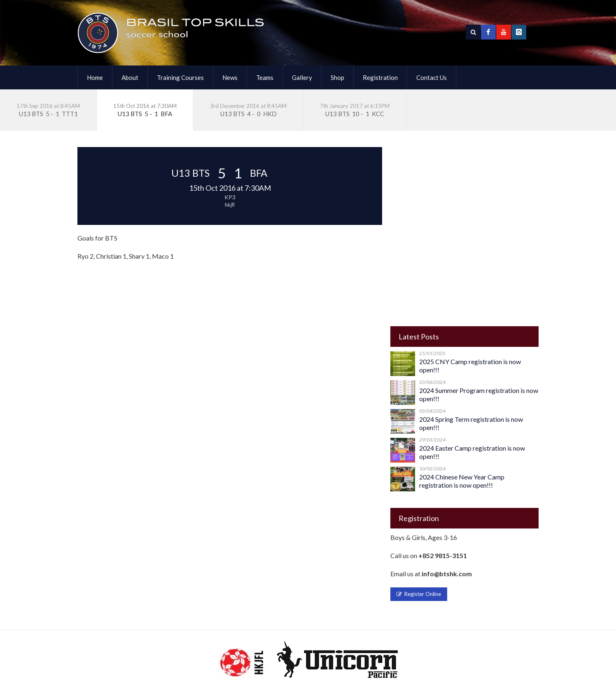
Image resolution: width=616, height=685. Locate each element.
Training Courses (180, 77)
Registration (380, 77)
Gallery (302, 77)
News (230, 77)
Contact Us (432, 77)
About (130, 77)
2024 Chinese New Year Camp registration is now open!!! (462, 481)
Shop (337, 77)
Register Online (419, 594)
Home (95, 77)
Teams (265, 77)
